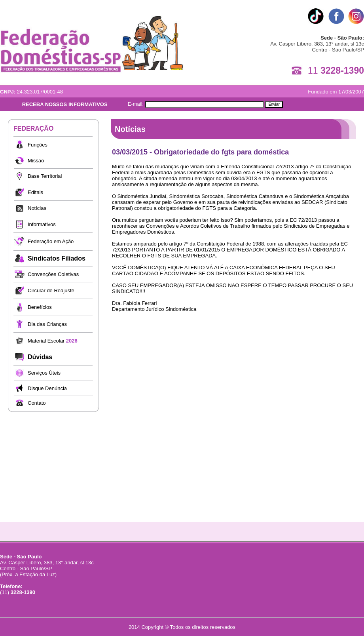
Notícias (37, 208)
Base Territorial (45, 176)
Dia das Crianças (47, 324)
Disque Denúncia (47, 388)
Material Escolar (53, 341)
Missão (36, 161)
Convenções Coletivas (53, 274)
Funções (38, 145)
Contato (37, 403)
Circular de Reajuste (51, 290)
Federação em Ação (51, 241)
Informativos (42, 224)
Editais (35, 192)
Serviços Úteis (44, 373)
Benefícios (40, 307)
